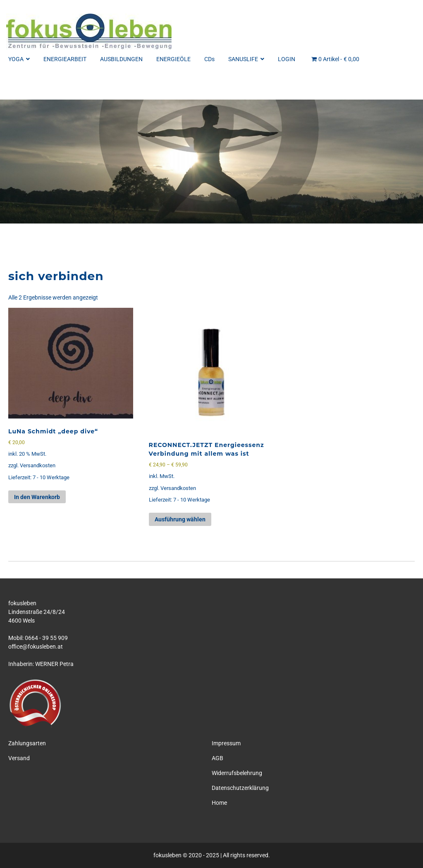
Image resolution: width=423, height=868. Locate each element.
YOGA (19, 59)
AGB (217, 758)
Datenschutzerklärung (240, 788)
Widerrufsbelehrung (237, 773)
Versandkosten (38, 465)
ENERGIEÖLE (173, 59)
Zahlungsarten (27, 743)
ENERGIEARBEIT (65, 59)
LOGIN (287, 59)
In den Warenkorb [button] (37, 497)
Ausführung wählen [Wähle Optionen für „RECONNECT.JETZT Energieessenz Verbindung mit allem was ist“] (180, 519)
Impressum (226, 743)
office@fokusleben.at (36, 647)
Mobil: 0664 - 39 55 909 (38, 638)
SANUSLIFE (246, 59)
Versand (19, 758)
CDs (209, 59)
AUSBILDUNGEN (121, 59)
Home (219, 803)
